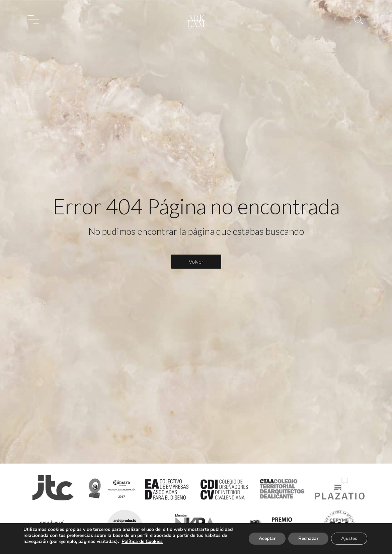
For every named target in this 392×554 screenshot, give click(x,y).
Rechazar (308, 538)
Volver (196, 261)
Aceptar (267, 538)
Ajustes (349, 538)
